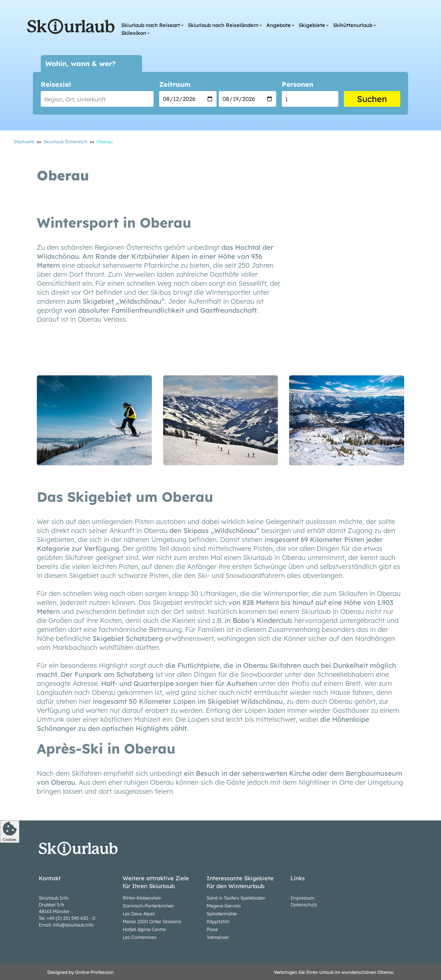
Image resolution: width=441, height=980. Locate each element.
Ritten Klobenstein (142, 898)
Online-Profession (94, 972)
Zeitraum (175, 84)
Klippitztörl (218, 922)
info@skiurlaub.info (73, 925)
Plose (212, 929)
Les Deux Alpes (139, 914)
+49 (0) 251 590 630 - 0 (71, 918)
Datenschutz (304, 905)
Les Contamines (139, 937)
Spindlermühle (222, 914)
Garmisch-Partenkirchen (148, 906)
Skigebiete (312, 25)
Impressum (302, 898)
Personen (298, 84)
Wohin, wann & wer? (80, 63)
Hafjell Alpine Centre (144, 929)
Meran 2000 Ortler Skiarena (152, 922)
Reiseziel (56, 84)
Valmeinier (218, 937)
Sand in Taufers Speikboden (236, 898)
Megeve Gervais (224, 906)
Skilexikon (134, 33)
